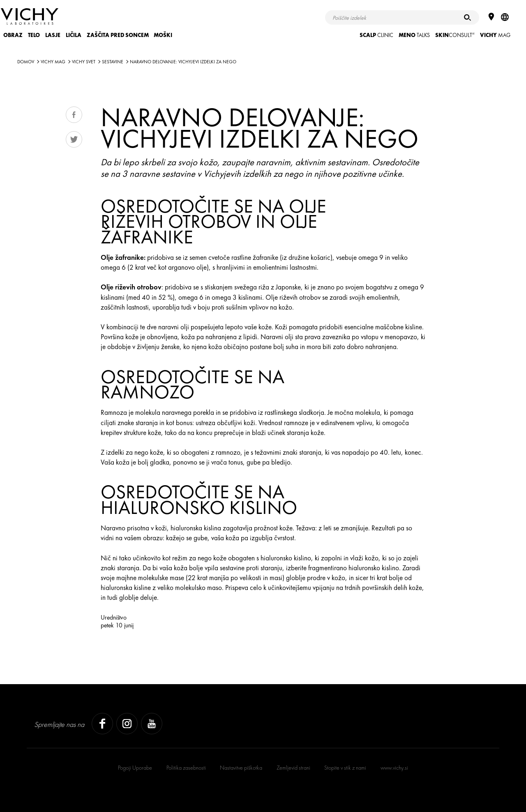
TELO (34, 35)
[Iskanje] (467, 17)
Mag (495, 35)
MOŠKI (163, 35)
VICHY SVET (84, 62)
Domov (26, 62)
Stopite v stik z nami (345, 768)
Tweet (74, 139)
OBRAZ (13, 35)
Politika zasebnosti (186, 768)
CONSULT (455, 35)
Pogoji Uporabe (135, 768)
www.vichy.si (394, 768)
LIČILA (74, 35)
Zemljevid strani (293, 768)
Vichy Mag (53, 62)
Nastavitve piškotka (241, 768)
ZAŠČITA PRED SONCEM (118, 35)
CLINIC (376, 35)
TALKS (414, 35)
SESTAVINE (113, 62)
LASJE (53, 35)
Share (74, 115)
